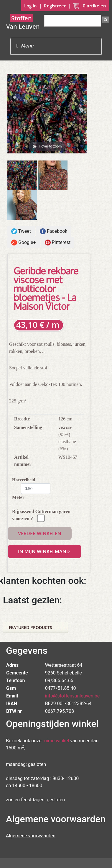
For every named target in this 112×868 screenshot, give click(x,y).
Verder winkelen (40, 533)
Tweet (21, 231)
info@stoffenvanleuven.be (73, 696)
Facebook (53, 231)
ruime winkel (56, 741)
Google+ (24, 243)
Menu (25, 46)
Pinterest (58, 243)
